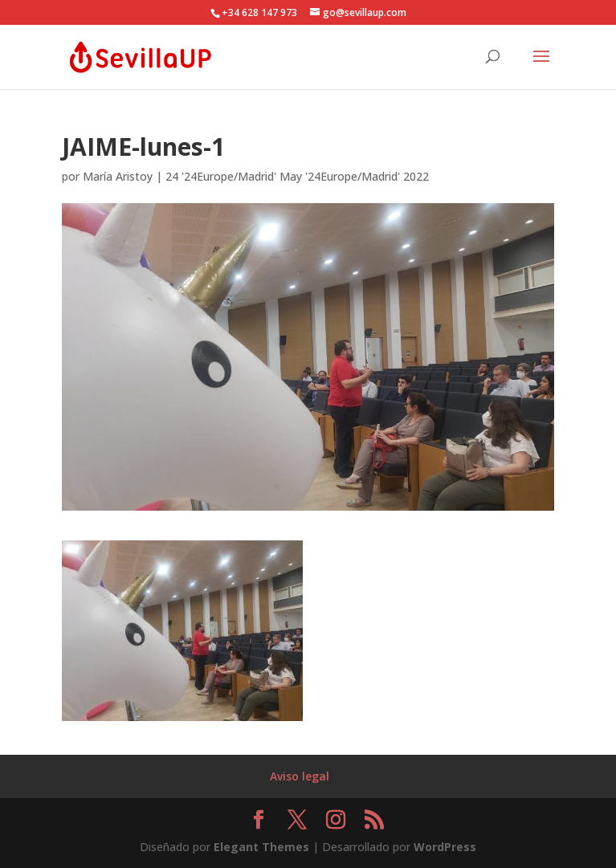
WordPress (445, 847)
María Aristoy (118, 176)
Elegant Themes (261, 847)
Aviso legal (300, 776)
